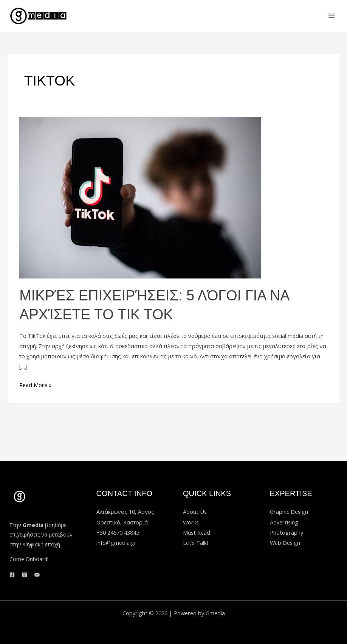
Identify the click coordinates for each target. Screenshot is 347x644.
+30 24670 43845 (118, 530)
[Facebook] (12, 573)
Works (191, 520)
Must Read (197, 530)
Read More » (36, 383)
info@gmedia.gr (116, 541)
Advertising (284, 520)
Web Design (285, 541)
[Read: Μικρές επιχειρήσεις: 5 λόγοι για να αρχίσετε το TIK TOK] (140, 197)
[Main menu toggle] (332, 16)
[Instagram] (25, 573)
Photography (287, 530)
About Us (195, 510)
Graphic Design (289, 510)
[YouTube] (37, 573)
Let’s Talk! (195, 541)
